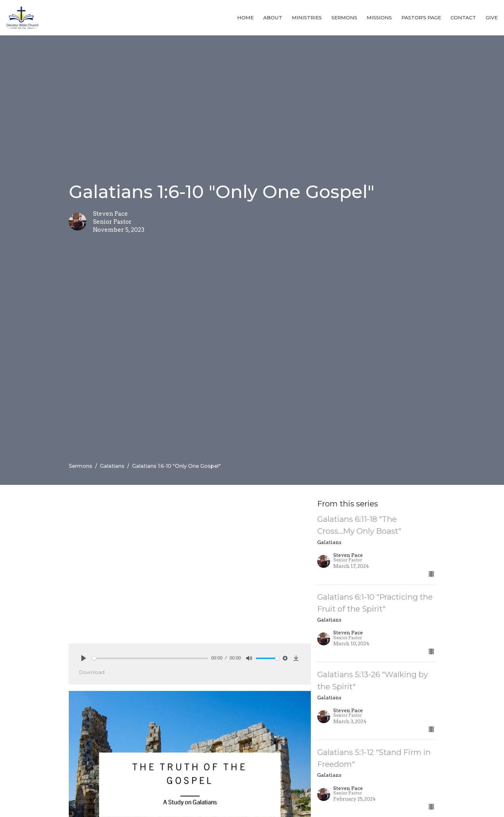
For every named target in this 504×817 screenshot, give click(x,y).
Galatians (112, 466)
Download (92, 672)
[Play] (84, 658)
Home (245, 18)
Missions (379, 18)
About (273, 18)
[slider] (150, 658)
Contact (463, 18)
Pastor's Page (421, 18)
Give (492, 18)
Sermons (344, 18)
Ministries (307, 18)
